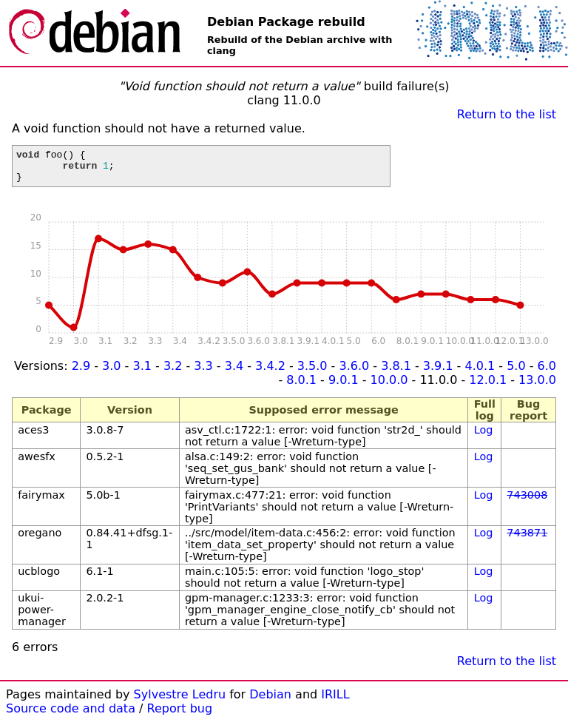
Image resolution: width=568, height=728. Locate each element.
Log (484, 437)
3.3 (203, 373)
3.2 (173, 373)
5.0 (516, 373)
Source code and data (71, 715)
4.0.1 (480, 373)
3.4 (234, 373)
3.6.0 (354, 373)
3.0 (111, 373)
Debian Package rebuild (286, 22)
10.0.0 (389, 387)
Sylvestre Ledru (180, 701)
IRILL (335, 701)
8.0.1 (301, 387)
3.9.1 (438, 373)
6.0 (547, 373)
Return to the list (507, 114)
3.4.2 (270, 373)
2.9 (81, 373)
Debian (270, 701)
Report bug (180, 715)
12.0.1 (488, 387)
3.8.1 (396, 373)
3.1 (142, 373)
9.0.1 (344, 387)
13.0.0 (537, 387)
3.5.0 (312, 373)
